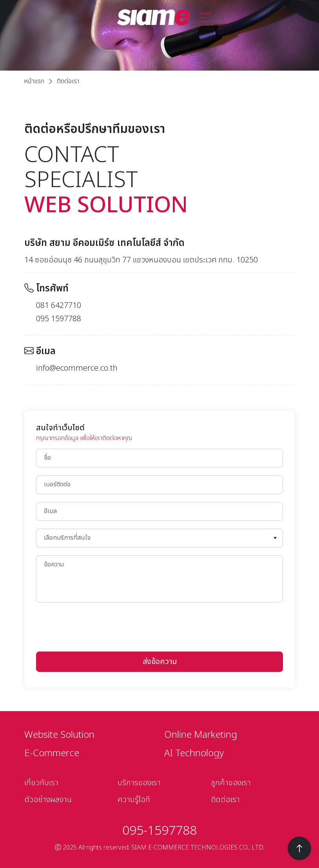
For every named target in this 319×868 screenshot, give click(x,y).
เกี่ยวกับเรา (41, 783)
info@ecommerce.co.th (77, 368)
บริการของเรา (139, 783)
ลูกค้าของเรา (231, 783)
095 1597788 (59, 319)
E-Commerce (52, 753)
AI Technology (194, 753)
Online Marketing (201, 735)
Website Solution (59, 735)
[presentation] (96, 626)
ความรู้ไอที (134, 800)
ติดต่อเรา (225, 800)
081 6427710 (59, 306)
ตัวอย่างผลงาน (48, 800)
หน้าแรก (34, 81)
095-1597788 (159, 831)
